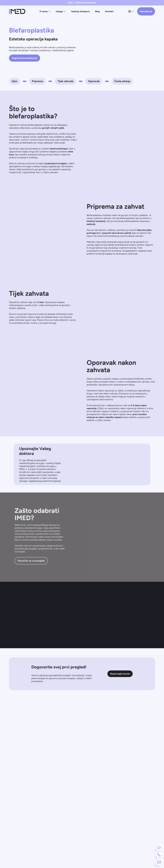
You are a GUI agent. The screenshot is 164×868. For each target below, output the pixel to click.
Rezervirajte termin (120, 674)
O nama (45, 11)
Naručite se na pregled (31, 561)
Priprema (37, 81)
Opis (15, 81)
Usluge (61, 11)
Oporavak (94, 81)
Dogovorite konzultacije (25, 58)
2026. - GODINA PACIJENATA (82, 3)
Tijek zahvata (65, 81)
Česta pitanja (122, 81)
